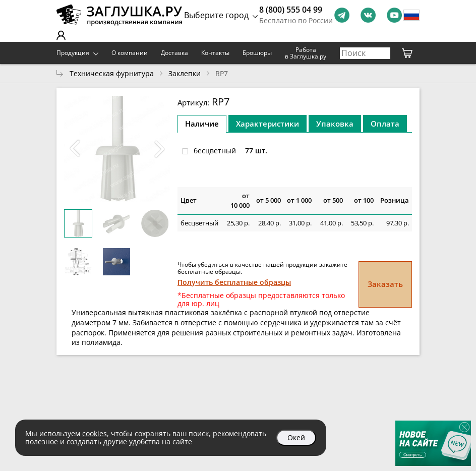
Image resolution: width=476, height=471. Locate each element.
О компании (130, 53)
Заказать (385, 284)
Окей (296, 437)
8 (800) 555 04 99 (291, 10)
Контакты (215, 53)
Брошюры (257, 53)
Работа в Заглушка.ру (306, 53)
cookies (95, 433)
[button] (159, 149)
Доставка (174, 53)
